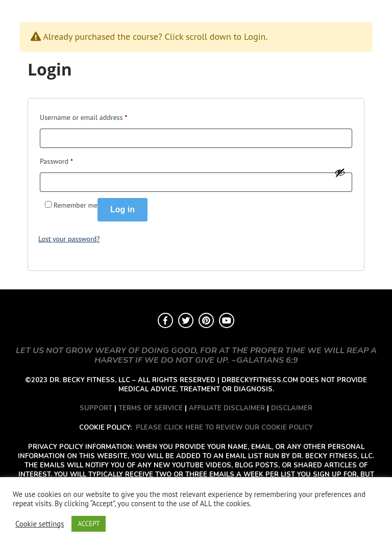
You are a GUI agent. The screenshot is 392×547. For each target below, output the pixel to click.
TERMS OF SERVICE (151, 408)
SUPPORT (96, 408)
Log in (122, 209)
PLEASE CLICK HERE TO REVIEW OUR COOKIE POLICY (224, 428)
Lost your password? (69, 239)
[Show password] (340, 172)
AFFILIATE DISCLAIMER (227, 408)
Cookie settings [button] (40, 524)
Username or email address (83, 116)
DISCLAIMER (292, 408)
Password (56, 160)
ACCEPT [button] (89, 524)
